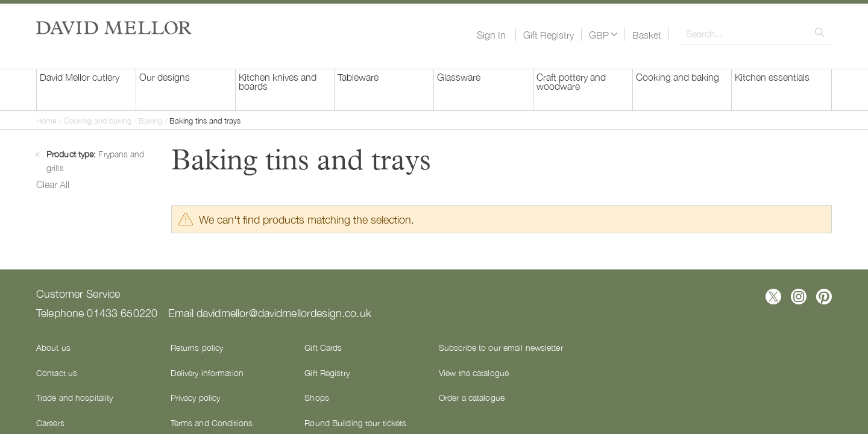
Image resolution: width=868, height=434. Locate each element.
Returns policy (197, 347)
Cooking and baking (678, 77)
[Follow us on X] (773, 297)
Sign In (491, 34)
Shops (317, 397)
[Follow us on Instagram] (799, 297)
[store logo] (114, 28)
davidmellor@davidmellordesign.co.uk (284, 312)
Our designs (165, 77)
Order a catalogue (472, 397)
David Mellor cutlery (80, 77)
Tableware (358, 77)
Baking (152, 120)
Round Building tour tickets (355, 423)
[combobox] (756, 33)
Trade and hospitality (74, 397)
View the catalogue (474, 373)
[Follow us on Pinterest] (824, 297)
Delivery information (207, 373)
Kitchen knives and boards (278, 81)
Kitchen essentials (772, 77)
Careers (50, 423)
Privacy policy (196, 397)
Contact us (57, 373)
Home (48, 120)
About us (53, 347)
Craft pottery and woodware (571, 81)
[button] (603, 34)
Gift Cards (323, 347)
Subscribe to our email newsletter (501, 347)
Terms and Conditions (212, 423)
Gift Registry (549, 34)
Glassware (459, 77)
